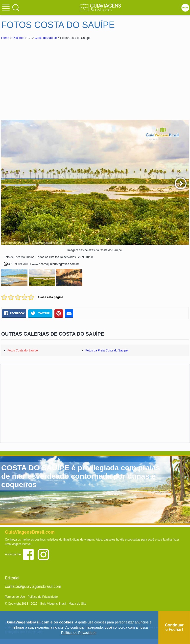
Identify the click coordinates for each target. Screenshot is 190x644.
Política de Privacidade (43, 597)
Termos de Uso (15, 597)
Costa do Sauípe (46, 38)
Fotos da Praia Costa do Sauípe (107, 350)
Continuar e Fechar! (174, 627)
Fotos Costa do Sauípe (23, 350)
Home (5, 38)
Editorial (12, 578)
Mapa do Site (77, 604)
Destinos (18, 38)
